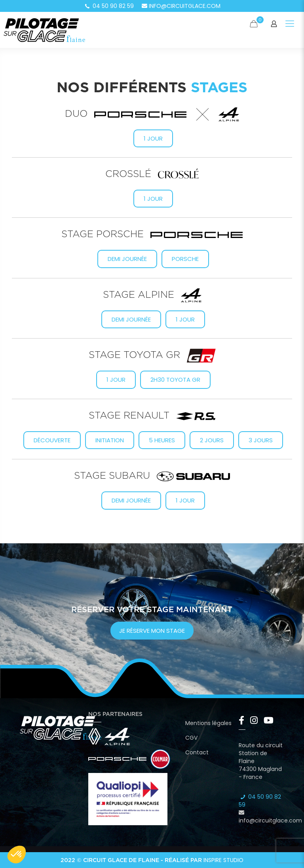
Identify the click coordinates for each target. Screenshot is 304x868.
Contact (197, 752)
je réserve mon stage (152, 631)
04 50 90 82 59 (109, 6)
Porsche (185, 259)
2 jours (212, 440)
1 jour (153, 138)
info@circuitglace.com (181, 6)
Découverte (52, 440)
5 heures (162, 440)
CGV (191, 738)
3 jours (261, 440)
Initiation (110, 440)
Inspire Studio (223, 860)
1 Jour (116, 380)
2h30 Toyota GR (175, 380)
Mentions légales (208, 723)
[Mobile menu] (290, 24)
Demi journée (127, 259)
